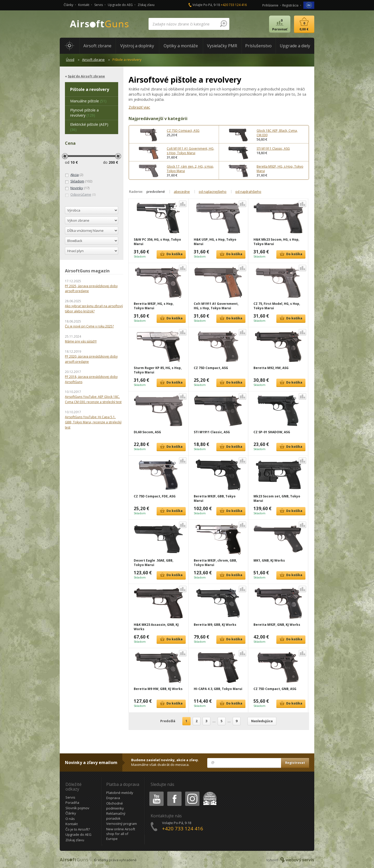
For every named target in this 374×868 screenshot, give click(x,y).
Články (68, 5)
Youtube (155, 793)
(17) (77, 188)
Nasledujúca (262, 721)
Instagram (192, 793)
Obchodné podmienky (115, 806)
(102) (79, 181)
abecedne (182, 192)
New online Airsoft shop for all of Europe (121, 834)
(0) (80, 195)
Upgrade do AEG (120, 5)
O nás (70, 819)
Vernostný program (122, 824)
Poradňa (72, 803)
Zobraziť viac (139, 107)
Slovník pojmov (77, 808)
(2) (74, 175)
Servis (99, 5)
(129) (84, 113)
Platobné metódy (120, 793)
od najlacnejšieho (213, 192)
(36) (89, 127)
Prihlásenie (270, 5)
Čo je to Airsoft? (78, 829)
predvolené (156, 192)
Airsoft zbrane (93, 60)
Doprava (113, 798)
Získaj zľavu (146, 5)
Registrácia (290, 5)
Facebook (174, 793)
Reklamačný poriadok (116, 816)
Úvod (70, 60)
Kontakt (84, 5)
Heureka (209, 793)
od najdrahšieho (248, 192)
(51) (88, 101)
